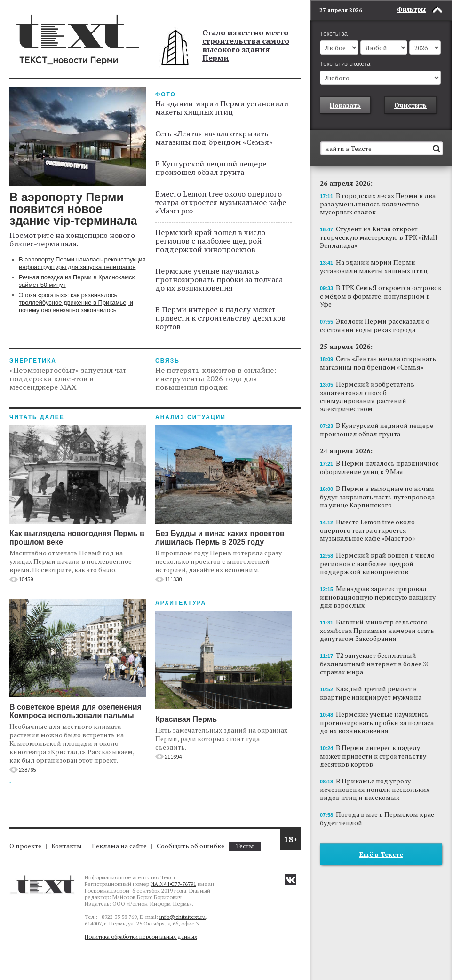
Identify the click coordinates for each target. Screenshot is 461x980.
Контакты (67, 846)
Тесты (245, 846)
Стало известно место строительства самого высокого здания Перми (246, 45)
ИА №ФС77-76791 (173, 884)
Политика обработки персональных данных (141, 937)
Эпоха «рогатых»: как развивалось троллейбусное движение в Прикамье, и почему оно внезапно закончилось (76, 303)
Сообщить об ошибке (191, 846)
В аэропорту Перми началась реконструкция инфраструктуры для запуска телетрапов (82, 263)
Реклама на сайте (119, 846)
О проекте (25, 846)
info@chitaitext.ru (183, 917)
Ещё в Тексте (381, 854)
